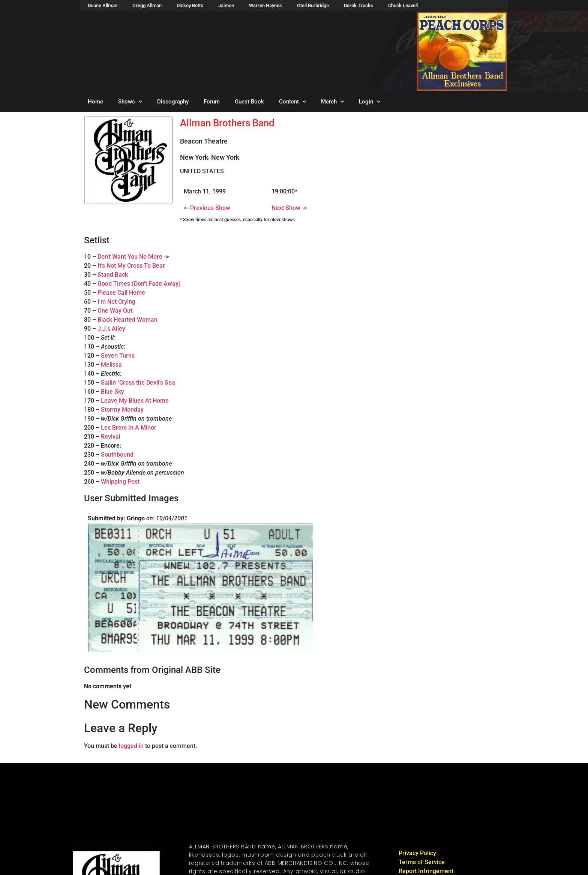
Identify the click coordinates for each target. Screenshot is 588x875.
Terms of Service (422, 862)
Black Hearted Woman (127, 320)
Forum (212, 102)
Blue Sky (112, 392)
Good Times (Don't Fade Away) (139, 284)
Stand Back (113, 275)
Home (95, 102)
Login (370, 102)
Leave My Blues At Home (135, 401)
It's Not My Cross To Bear (131, 266)
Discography (173, 102)
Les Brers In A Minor (129, 428)
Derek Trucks (358, 5)
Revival (111, 437)
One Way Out (115, 311)
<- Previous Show (207, 208)
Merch (332, 102)
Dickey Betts (190, 5)
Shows (130, 102)
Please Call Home (121, 293)
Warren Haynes (265, 5)
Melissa (111, 365)
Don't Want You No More (130, 257)
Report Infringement (426, 871)
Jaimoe (226, 5)
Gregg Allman (147, 5)
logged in (131, 746)
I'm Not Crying (116, 302)
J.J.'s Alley (111, 329)
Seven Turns (118, 356)
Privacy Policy (417, 853)
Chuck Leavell (403, 5)
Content (292, 102)
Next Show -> (289, 208)
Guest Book (249, 102)
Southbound (117, 455)
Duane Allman (103, 5)
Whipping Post (120, 482)
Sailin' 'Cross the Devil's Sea (138, 383)
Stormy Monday (122, 410)
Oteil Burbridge (313, 5)
